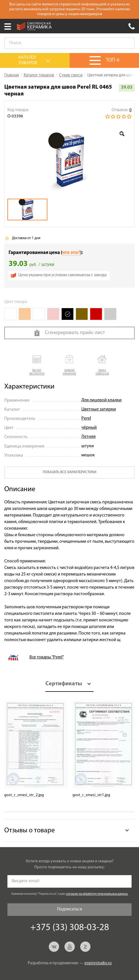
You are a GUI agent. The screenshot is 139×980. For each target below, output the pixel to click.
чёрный (89, 428)
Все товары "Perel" (47, 657)
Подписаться (69, 909)
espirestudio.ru (98, 963)
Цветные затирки (99, 409)
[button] (37, 366)
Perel (86, 418)
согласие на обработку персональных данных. (97, 894)
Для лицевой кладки (101, 400)
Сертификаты (64, 684)
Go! (127, 43)
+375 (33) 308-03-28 (132, 26)
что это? (71, 253)
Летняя (88, 437)
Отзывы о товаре (30, 831)
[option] (69, 159)
